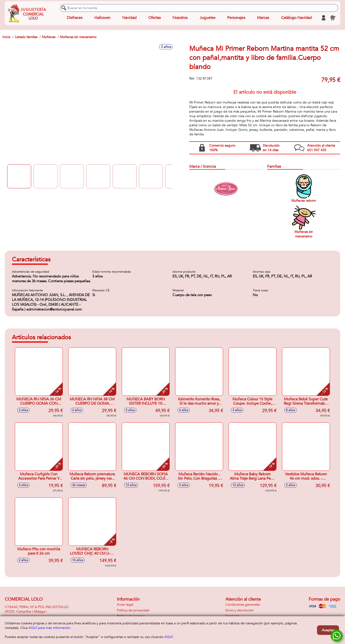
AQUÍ (169, 637)
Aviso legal (125, 605)
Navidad (129, 18)
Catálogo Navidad (296, 18)
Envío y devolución (240, 610)
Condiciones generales (243, 605)
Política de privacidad (133, 610)
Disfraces (75, 18)
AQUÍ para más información (49, 628)
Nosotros (180, 18)
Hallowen (102, 18)
